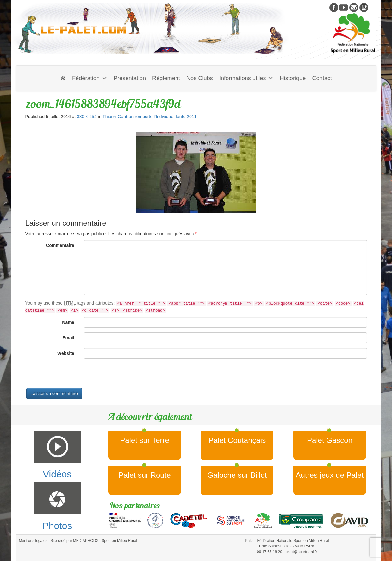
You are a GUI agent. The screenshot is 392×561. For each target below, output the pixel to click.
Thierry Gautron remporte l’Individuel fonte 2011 (149, 117)
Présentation (130, 78)
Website (66, 353)
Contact (322, 78)
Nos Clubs (200, 78)
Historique (293, 78)
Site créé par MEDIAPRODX (74, 541)
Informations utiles (246, 78)
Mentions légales (33, 541)
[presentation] (73, 376)
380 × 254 (87, 117)
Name (68, 322)
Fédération (90, 78)
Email (68, 338)
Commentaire (60, 245)
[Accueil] (63, 78)
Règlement (166, 78)
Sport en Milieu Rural (119, 541)
